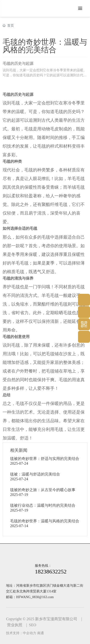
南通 (41, 633)
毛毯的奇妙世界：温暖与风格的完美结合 (45, 521)
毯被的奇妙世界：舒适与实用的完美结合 (45, 459)
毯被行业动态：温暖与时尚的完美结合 (43, 505)
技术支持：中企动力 (21, 633)
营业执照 (15, 625)
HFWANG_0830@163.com (35, 597)
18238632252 (51, 572)
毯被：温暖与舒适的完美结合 (35, 474)
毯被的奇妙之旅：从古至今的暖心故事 (43, 490)
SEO (33, 625)
